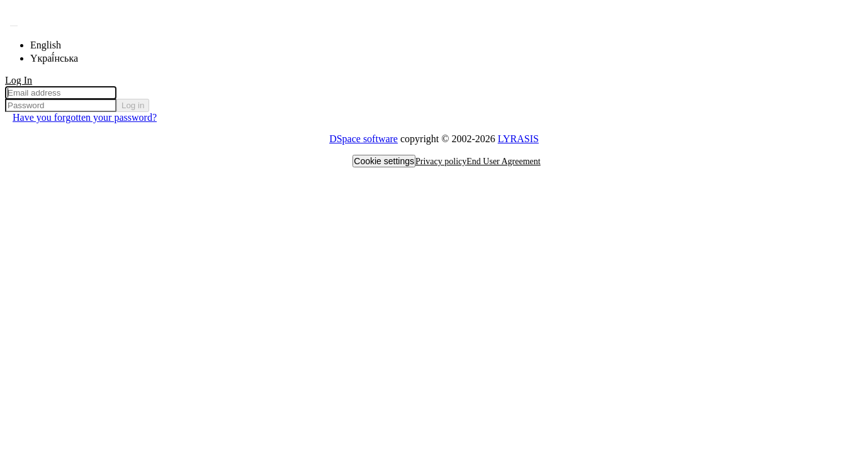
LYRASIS (518, 139)
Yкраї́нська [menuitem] (54, 58)
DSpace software (364, 139)
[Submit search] (14, 26)
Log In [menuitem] (19, 80)
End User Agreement (503, 161)
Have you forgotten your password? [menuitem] (85, 117)
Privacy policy (441, 161)
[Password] (61, 105)
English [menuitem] (46, 45)
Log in (133, 105)
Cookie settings (384, 161)
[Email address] (61, 93)
